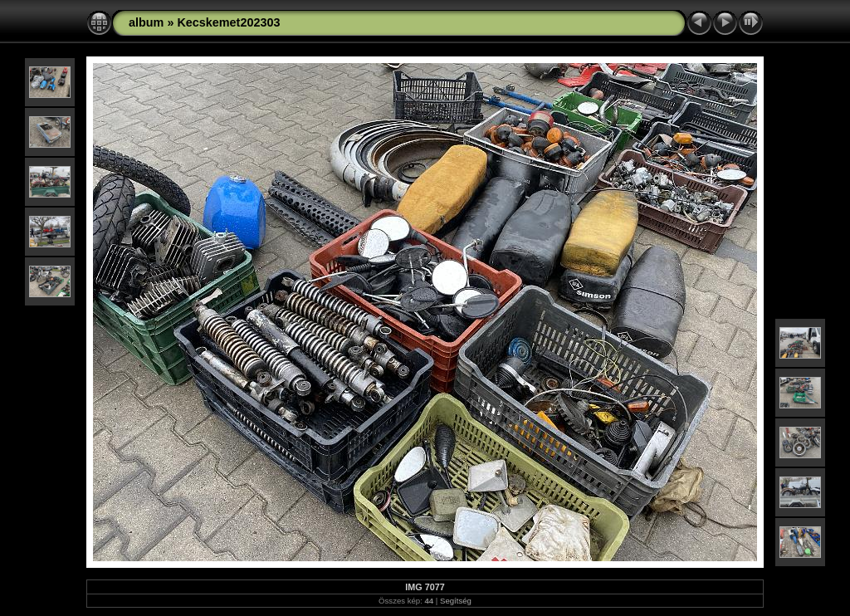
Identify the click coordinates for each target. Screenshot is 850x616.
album (146, 22)
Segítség (456, 601)
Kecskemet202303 (228, 22)
